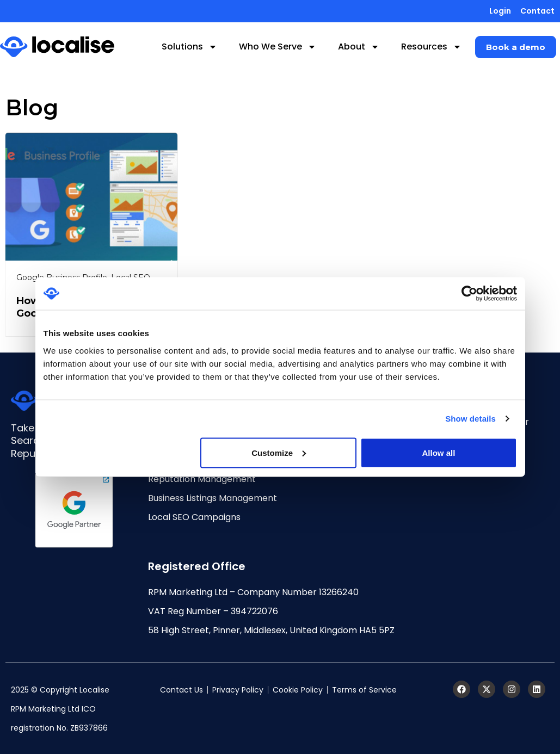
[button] (516, 47)
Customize (279, 452)
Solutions (189, 47)
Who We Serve (278, 47)
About (359, 47)
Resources (431, 47)
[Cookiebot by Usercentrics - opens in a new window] (469, 294)
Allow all (439, 452)
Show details (470, 419)
